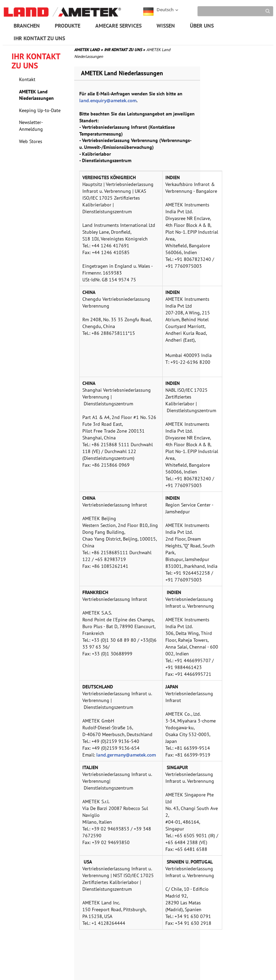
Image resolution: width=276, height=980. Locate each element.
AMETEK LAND (88, 50)
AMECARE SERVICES (118, 26)
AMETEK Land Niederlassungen (36, 95)
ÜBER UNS (202, 26)
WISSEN (166, 26)
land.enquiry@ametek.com (108, 100)
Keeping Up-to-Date (40, 110)
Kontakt (27, 79)
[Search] (235, 11)
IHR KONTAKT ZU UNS (39, 38)
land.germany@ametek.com (126, 755)
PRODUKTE (68, 26)
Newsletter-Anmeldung (31, 126)
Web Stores (31, 141)
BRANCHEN (27, 26)
